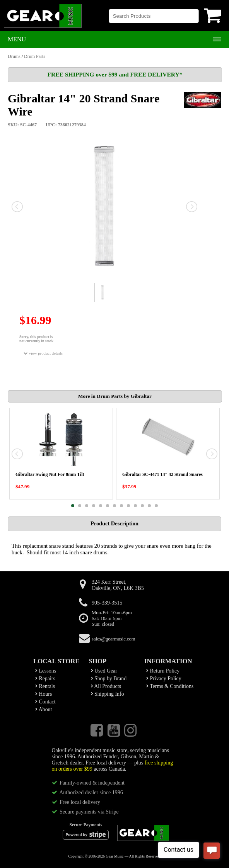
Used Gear (104, 671)
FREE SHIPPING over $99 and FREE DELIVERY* (115, 74)
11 (142, 506)
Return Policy (163, 671)
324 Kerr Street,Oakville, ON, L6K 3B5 (118, 585)
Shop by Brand (109, 679)
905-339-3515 (107, 603)
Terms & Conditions (170, 686)
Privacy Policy (164, 679)
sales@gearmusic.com (114, 639)
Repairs (45, 679)
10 (135, 506)
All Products (106, 686)
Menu (17, 39)
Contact (45, 702)
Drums (14, 56)
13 (156, 506)
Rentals (45, 686)
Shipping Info (108, 694)
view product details (43, 353)
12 (149, 506)
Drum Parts (35, 56)
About (44, 709)
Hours (44, 694)
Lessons (46, 671)
